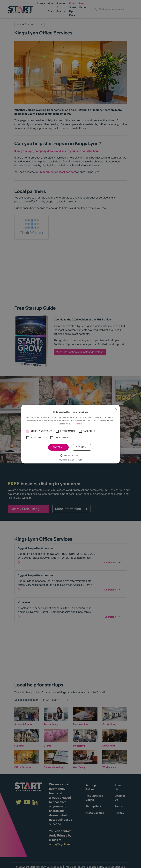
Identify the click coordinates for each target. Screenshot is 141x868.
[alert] (70, 434)
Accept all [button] (58, 447)
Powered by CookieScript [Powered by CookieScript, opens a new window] (70, 460)
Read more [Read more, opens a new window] (77, 424)
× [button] (116, 409)
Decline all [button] (82, 447)
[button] (28, 431)
